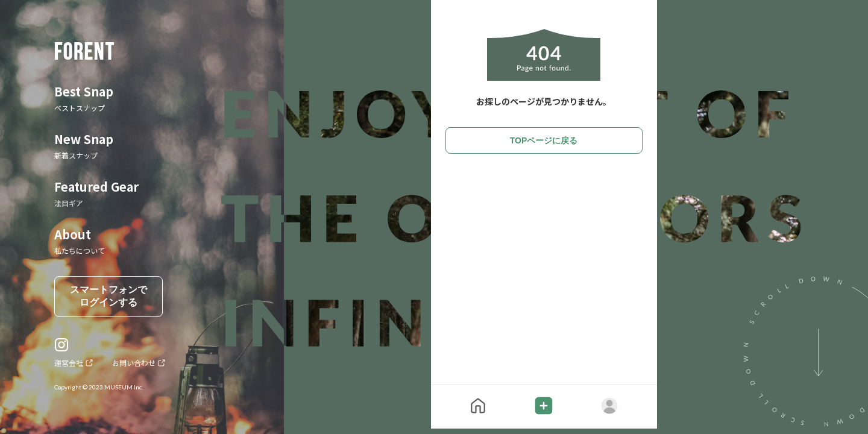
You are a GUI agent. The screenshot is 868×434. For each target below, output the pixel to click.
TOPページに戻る (544, 140)
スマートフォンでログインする (108, 296)
